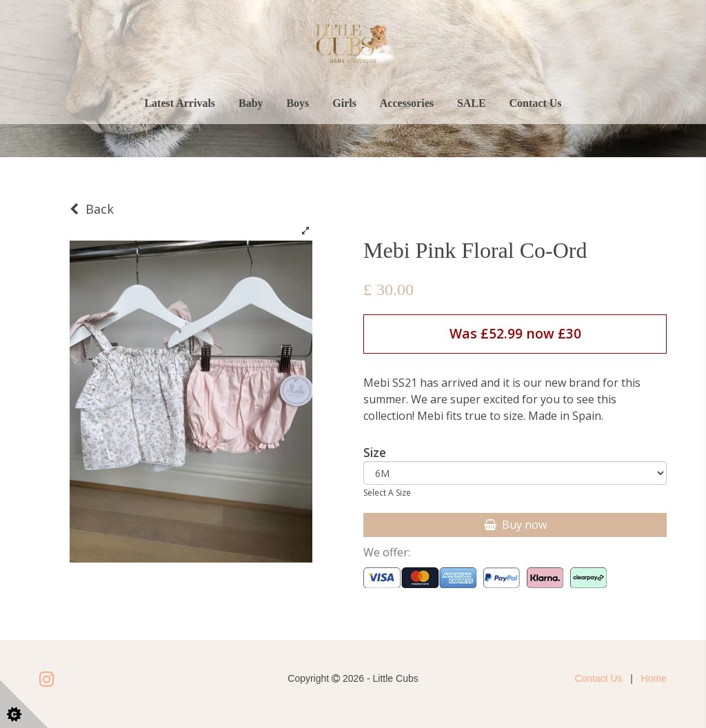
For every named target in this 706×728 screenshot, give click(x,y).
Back (92, 209)
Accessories (407, 103)
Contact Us (536, 103)
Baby (251, 103)
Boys (297, 103)
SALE (472, 103)
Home (654, 678)
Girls (344, 103)
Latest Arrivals (180, 103)
